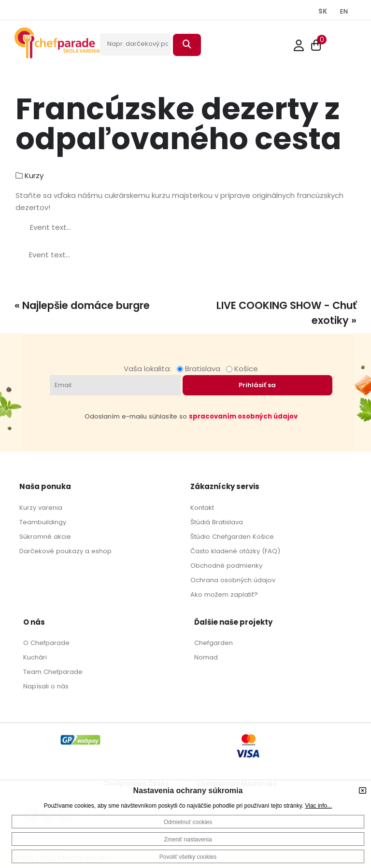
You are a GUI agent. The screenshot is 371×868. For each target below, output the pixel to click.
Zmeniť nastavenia (188, 840)
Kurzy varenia (41, 508)
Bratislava (200, 369)
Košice (242, 369)
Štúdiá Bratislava (217, 522)
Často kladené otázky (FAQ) (235, 551)
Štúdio (200, 537)
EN (344, 11)
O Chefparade (46, 643)
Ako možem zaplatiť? (224, 595)
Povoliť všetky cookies (188, 857)
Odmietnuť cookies (188, 822)
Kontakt (202, 508)
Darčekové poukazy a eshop (65, 551)
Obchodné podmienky (226, 566)
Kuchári (35, 657)
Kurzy (34, 175)
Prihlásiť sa (257, 385)
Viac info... (318, 806)
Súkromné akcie (45, 537)
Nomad (206, 657)
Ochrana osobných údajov (233, 580)
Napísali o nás (46, 686)
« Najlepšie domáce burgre (82, 305)
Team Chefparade (53, 672)
